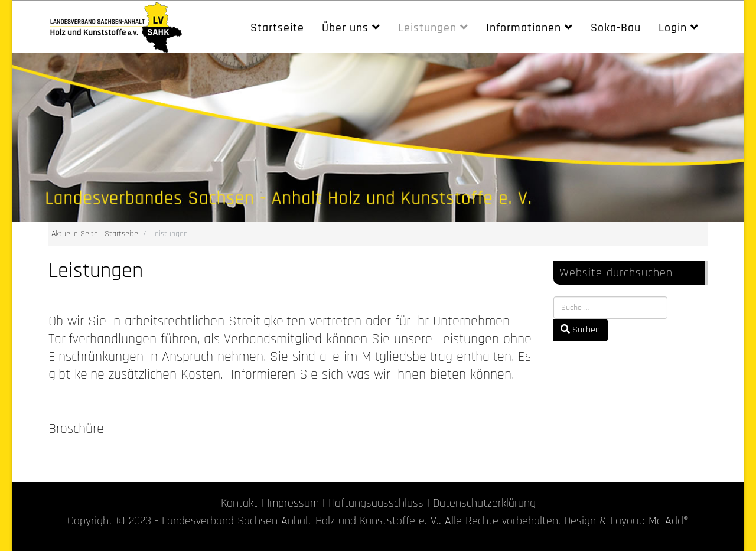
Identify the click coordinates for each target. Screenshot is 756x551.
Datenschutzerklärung (484, 503)
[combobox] (610, 308)
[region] (378, 138)
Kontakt (239, 503)
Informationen (524, 28)
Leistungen (427, 28)
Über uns (345, 28)
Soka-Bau (616, 28)
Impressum (293, 503)
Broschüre (76, 429)
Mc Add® (669, 521)
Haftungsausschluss (376, 503)
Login (673, 28)
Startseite (277, 28)
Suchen (580, 330)
